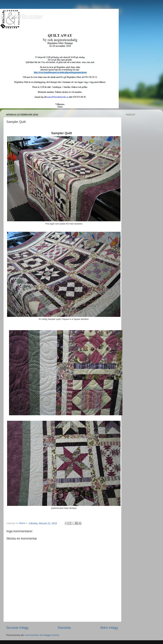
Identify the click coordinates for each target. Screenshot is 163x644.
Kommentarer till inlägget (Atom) (42, 635)
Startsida (64, 628)
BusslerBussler (21, 16)
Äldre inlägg (109, 628)
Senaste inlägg (17, 628)
